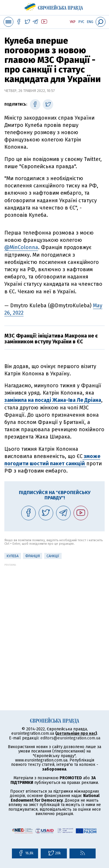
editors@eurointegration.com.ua (70, 738)
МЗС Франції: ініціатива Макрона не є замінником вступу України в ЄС (51, 339)
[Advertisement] (54, 621)
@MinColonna (21, 247)
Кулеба (13, 556)
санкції (53, 556)
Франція (33, 556)
